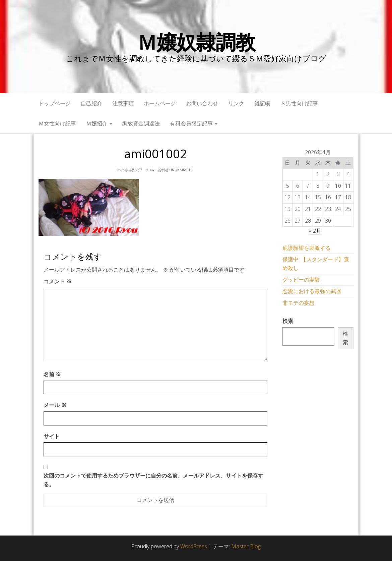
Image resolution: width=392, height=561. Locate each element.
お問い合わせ (202, 103)
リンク (236, 103)
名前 (52, 374)
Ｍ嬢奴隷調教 (196, 42)
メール (55, 405)
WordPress (194, 546)
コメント (58, 281)
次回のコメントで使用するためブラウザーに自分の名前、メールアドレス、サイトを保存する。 (153, 480)
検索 (288, 321)
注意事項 (123, 103)
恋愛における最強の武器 (312, 291)
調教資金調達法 (141, 123)
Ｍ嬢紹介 (99, 123)
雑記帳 (262, 103)
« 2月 (315, 231)
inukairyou (181, 170)
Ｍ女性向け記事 (57, 123)
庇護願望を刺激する (307, 248)
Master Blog (246, 546)
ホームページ (160, 103)
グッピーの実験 (301, 280)
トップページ (55, 103)
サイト (52, 436)
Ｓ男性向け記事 (299, 103)
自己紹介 (91, 103)
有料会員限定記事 (194, 123)
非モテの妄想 (299, 303)
